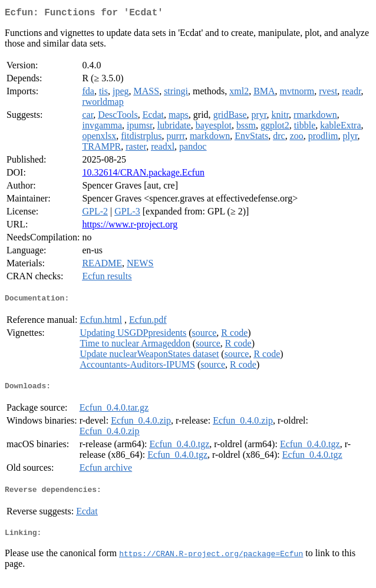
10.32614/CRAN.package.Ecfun (143, 175)
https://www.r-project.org (130, 227)
